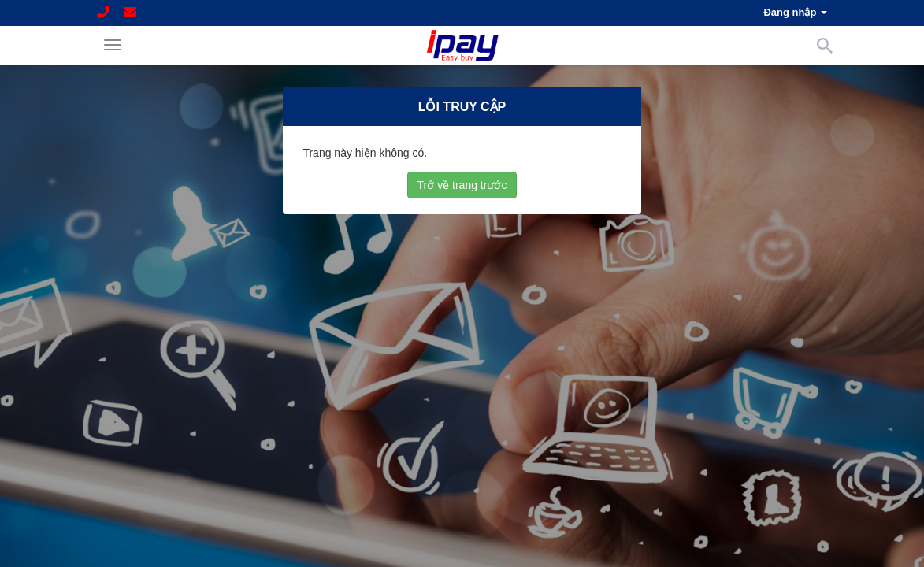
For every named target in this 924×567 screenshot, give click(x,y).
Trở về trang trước (462, 184)
